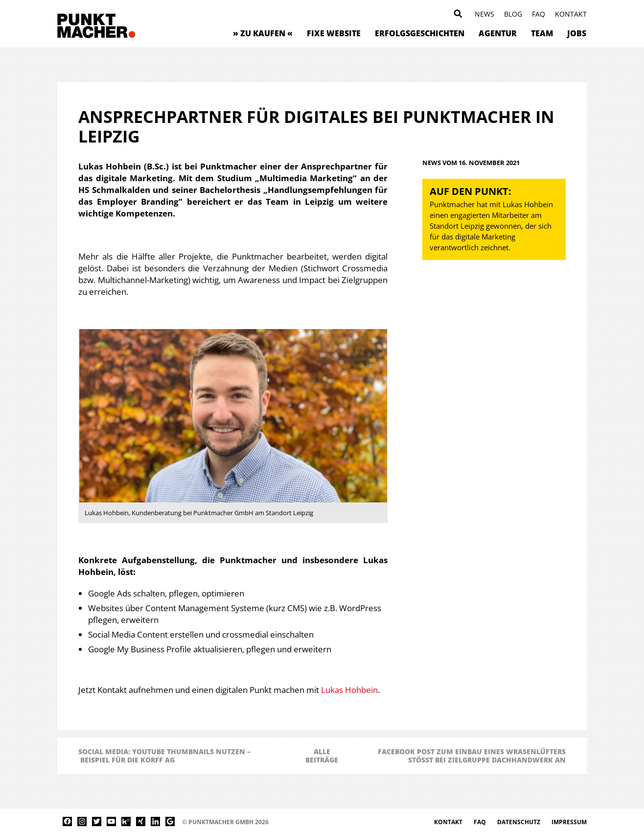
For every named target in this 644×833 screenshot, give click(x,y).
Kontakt (571, 14)
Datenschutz (519, 822)
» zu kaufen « (263, 33)
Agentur (498, 33)
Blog (513, 14)
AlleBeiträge (322, 756)
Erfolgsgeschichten (420, 33)
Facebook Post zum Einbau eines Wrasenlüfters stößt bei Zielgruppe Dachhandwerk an (472, 756)
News (484, 14)
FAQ (539, 14)
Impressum (569, 822)
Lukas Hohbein (349, 690)
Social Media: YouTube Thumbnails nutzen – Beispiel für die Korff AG (164, 756)
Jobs (577, 33)
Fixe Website (334, 33)
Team (542, 33)
